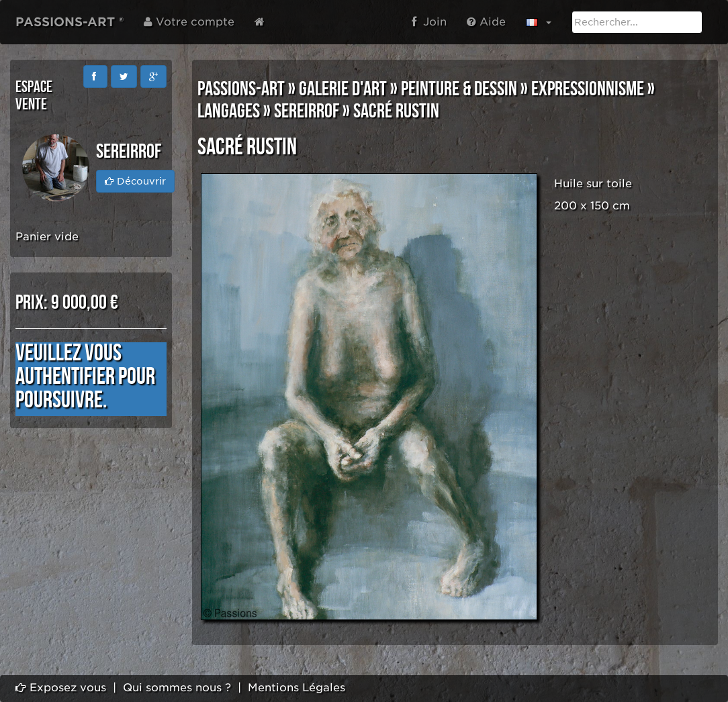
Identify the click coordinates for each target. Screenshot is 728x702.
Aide (486, 22)
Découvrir (135, 181)
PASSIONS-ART (241, 89)
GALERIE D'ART (343, 89)
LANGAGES (229, 111)
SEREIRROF (307, 111)
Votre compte (189, 22)
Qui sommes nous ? (177, 688)
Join (429, 22)
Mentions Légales (297, 688)
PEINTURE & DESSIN (459, 89)
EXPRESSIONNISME (588, 89)
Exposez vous (61, 688)
